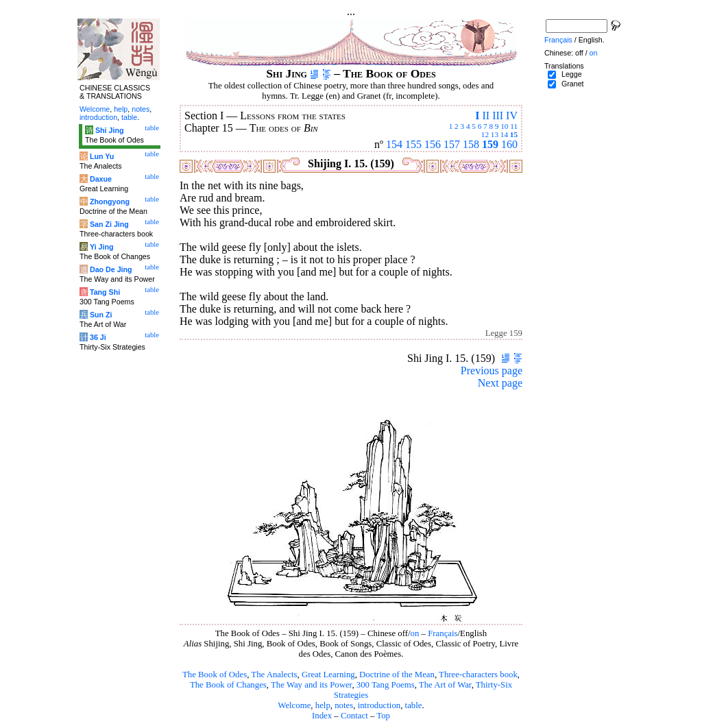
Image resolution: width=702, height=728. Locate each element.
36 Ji (98, 337)
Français (443, 633)
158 (471, 144)
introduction (379, 705)
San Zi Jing (109, 224)
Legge (572, 74)
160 (509, 144)
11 (514, 126)
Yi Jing (102, 247)
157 (452, 144)
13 (495, 134)
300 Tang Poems (386, 685)
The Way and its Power (311, 685)
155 (413, 144)
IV (512, 116)
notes (344, 705)
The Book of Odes (215, 675)
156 (433, 144)
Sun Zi (101, 315)
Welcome (294, 705)
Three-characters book (478, 675)
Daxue (101, 179)
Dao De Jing (111, 269)
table (414, 705)
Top (383, 716)
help (323, 705)
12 (485, 134)
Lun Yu (102, 156)
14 (504, 134)
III (498, 116)
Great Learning (328, 675)
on (415, 633)
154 (394, 144)
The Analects (274, 675)
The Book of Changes (228, 685)
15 (514, 134)
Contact (354, 716)
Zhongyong (110, 202)
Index (322, 716)
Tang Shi (105, 292)
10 (504, 126)
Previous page (492, 371)
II (486, 116)
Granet (573, 84)
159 (490, 144)
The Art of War (445, 685)
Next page (500, 383)
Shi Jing (109, 130)
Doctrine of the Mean (397, 675)
